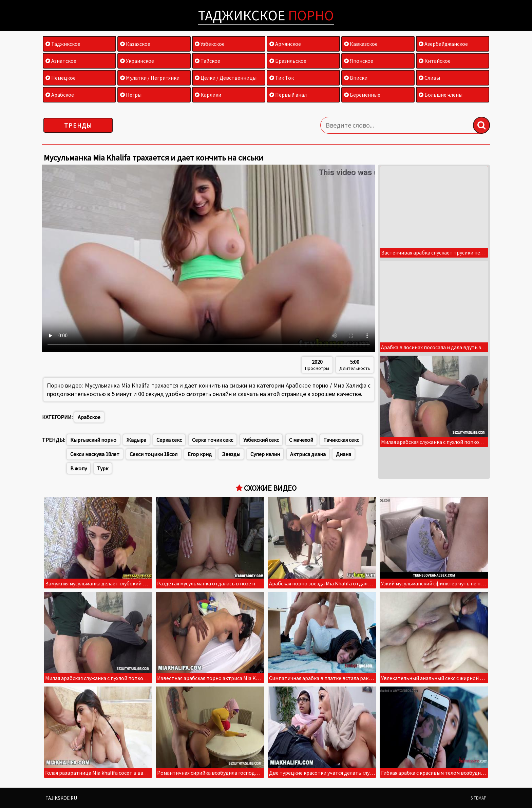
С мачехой (301, 440)
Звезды (231, 454)
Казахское (135, 44)
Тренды (78, 125)
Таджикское (266, 15)
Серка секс (169, 440)
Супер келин (265, 454)
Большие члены (441, 95)
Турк (103, 468)
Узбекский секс (261, 440)
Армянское (285, 44)
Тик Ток (282, 78)
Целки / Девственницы (226, 78)
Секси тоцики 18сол (154, 454)
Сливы (429, 78)
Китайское (435, 61)
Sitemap (479, 798)
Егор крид (200, 454)
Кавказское (361, 44)
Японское (359, 61)
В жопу (79, 468)
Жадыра (136, 440)
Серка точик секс (213, 440)
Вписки (356, 78)
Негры (131, 95)
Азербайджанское (443, 44)
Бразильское (288, 61)
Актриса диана (308, 454)
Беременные (362, 95)
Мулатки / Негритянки (150, 78)
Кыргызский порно (93, 440)
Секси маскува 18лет (95, 454)
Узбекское (210, 44)
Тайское (207, 61)
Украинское (137, 61)
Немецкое (61, 78)
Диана (344, 454)
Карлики (208, 95)
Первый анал (288, 95)
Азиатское (61, 61)
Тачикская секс (341, 440)
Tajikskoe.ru (61, 798)
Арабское (60, 95)
